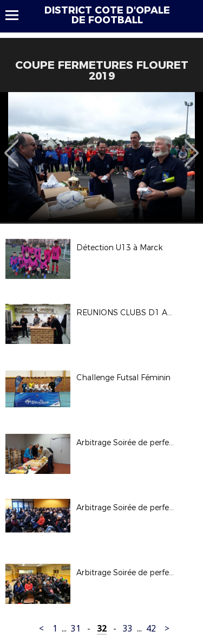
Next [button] (192, 145)
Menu (17, 15)
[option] (101, 157)
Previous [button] (12, 145)
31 (76, 629)
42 (151, 629)
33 (128, 629)
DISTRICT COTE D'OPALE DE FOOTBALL (107, 15)
